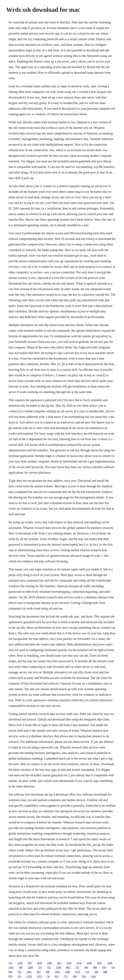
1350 (20, 963)
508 (75, 976)
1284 (30, 967)
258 (84, 976)
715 (77, 967)
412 (49, 967)
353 (39, 972)
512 (10, 963)
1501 (29, 972)
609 (48, 972)
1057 (99, 963)
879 (30, 963)
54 (48, 976)
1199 (110, 963)
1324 (69, 963)
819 (104, 967)
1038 (59, 967)
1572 (78, 972)
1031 (11, 967)
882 (68, 967)
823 (57, 976)
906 (95, 967)
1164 (93, 976)
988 (105, 972)
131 (19, 976)
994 (10, 972)
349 (21, 967)
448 (86, 967)
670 (10, 976)
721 (19, 972)
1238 (29, 976)
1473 (39, 976)
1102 (57, 972)
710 (87, 972)
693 (59, 963)
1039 (89, 963)
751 (66, 976)
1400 (67, 972)
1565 (50, 963)
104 (96, 972)
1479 (39, 963)
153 (40, 967)
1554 (79, 963)
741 (113, 967)
